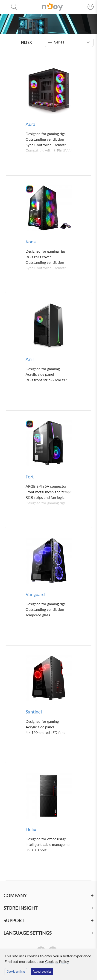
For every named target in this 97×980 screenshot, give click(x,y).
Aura (30, 124)
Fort (30, 477)
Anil (30, 359)
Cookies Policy (57, 961)
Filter (26, 42)
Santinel (34, 712)
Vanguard (35, 594)
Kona (31, 242)
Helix (31, 829)
